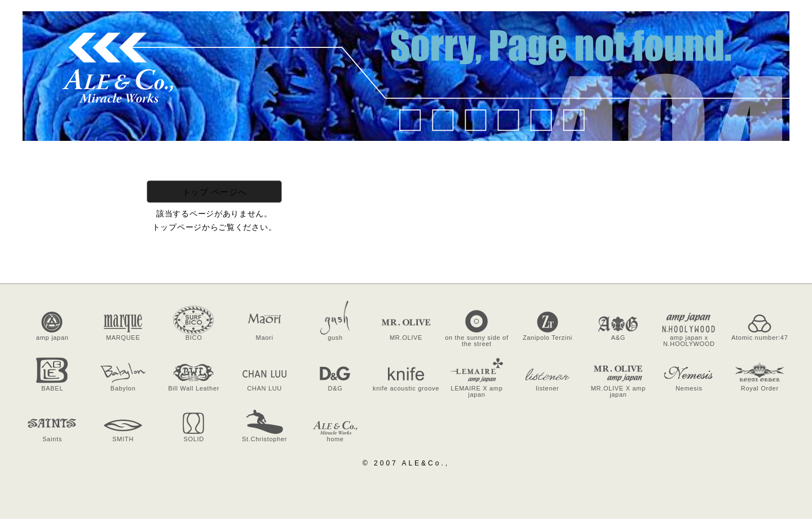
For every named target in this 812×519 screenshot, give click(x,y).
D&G (336, 388)
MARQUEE (123, 338)
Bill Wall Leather (194, 388)
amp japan (52, 338)
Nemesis (689, 388)
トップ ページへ (215, 192)
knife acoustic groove (406, 388)
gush (335, 338)
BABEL (52, 388)
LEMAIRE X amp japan (476, 391)
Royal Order (760, 388)
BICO (194, 338)
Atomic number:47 (760, 338)
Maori (265, 338)
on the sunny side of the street (476, 341)
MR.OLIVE (406, 338)
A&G (618, 338)
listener (547, 388)
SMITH (123, 439)
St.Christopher (264, 439)
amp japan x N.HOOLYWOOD (689, 341)
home (335, 439)
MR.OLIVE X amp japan (618, 391)
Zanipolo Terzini (548, 338)
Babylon (123, 388)
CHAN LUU (264, 388)
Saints (52, 439)
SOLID (194, 439)
